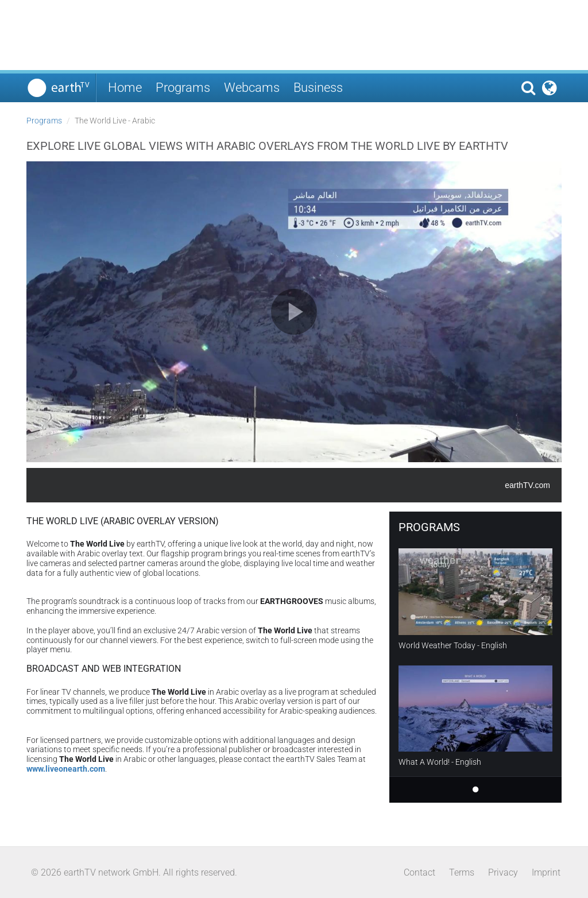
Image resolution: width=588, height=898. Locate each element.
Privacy (503, 872)
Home (125, 88)
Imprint (546, 872)
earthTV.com (527, 485)
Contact (419, 872)
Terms (462, 872)
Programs (183, 88)
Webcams (252, 88)
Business (318, 88)
